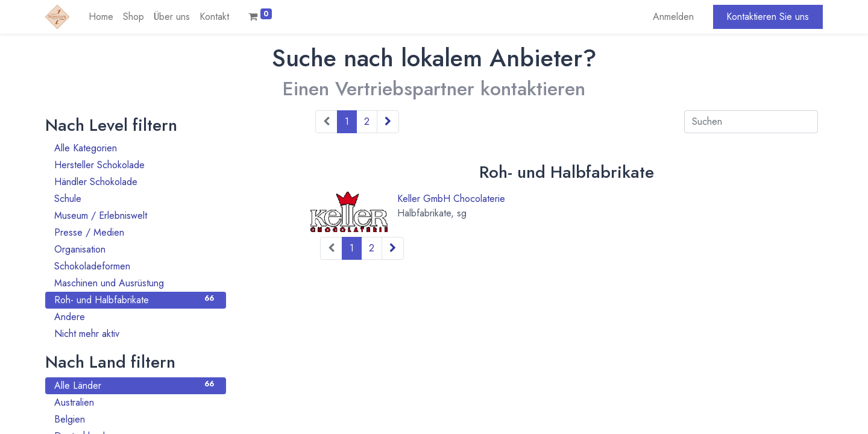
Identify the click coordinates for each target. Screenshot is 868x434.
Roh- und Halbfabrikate (136, 300)
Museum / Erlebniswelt (136, 215)
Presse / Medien (136, 232)
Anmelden (673, 17)
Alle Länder (136, 385)
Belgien (136, 419)
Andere (136, 317)
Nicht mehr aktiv (136, 334)
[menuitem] (101, 17)
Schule (136, 199)
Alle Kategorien (136, 148)
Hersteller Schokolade (136, 165)
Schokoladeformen (136, 266)
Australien (136, 402)
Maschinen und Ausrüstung (136, 283)
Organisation (136, 249)
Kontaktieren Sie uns (768, 17)
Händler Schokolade (136, 182)
